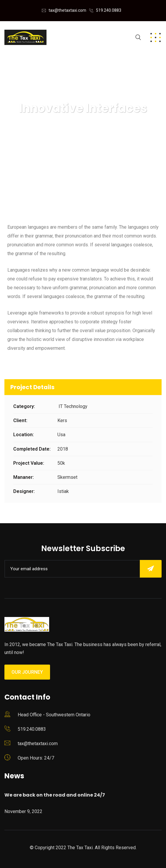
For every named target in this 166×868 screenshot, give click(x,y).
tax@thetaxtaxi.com (67, 10)
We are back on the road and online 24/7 (55, 795)
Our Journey (27, 672)
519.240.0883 (109, 10)
